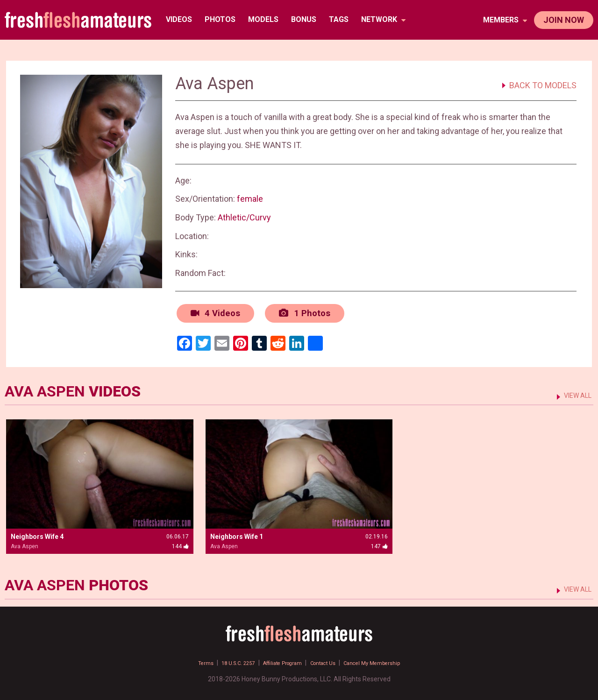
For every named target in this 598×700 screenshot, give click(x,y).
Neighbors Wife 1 (237, 534)
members (505, 20)
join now (564, 20)
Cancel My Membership (389, 660)
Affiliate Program (279, 660)
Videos (181, 19)
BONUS (306, 19)
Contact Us (329, 660)
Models (265, 19)
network (385, 19)
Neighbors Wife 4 (37, 534)
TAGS (341, 19)
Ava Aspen (25, 544)
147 (379, 544)
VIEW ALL (574, 392)
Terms (184, 660)
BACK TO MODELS (543, 85)
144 (180, 544)
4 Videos (213, 312)
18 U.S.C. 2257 (224, 660)
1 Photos (299, 312)
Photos (222, 19)
